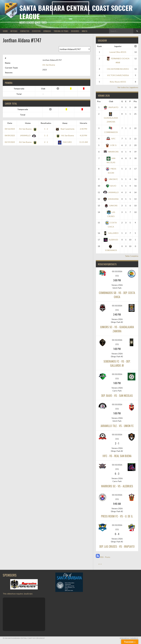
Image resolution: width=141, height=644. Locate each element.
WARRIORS (111, 152)
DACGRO (65, 142)
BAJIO (111, 186)
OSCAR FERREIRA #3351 (118, 69)
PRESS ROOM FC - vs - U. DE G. (117, 516)
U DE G (111, 145)
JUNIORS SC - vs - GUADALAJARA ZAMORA (117, 329)
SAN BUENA (111, 199)
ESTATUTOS (36, 31)
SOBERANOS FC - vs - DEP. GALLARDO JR (117, 363)
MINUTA (85, 31)
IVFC (111, 139)
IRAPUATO (111, 107)
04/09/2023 (10, 135)
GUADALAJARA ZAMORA (111, 118)
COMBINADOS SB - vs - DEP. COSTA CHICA (117, 295)
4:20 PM (83, 135)
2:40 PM (83, 129)
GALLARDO (111, 233)
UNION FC (111, 179)
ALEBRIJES (111, 240)
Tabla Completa (132, 256)
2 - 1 (46, 142)
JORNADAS (47, 31)
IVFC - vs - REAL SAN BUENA (117, 456)
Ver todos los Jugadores (128, 87)
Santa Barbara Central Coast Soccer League (76, 12)
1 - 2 (46, 129)
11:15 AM (84, 142)
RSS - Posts (103, 557)
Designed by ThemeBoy (129, 638)
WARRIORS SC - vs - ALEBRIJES (117, 486)
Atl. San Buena (49, 65)
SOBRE (5, 31)
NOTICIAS (14, 31)
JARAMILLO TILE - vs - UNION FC (117, 426)
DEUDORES (75, 31)
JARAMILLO (27, 135)
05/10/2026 (117, 271)
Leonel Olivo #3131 (118, 52)
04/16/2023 (10, 129)
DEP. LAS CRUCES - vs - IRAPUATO (117, 546)
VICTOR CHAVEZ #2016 (118, 75)
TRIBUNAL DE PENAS (61, 31)
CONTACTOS (25, 31)
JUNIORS (111, 206)
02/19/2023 (10, 142)
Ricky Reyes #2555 (118, 82)
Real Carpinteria (65, 129)
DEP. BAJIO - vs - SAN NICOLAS (117, 396)
